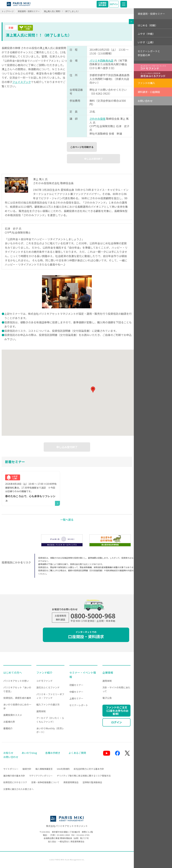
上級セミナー (76, 698)
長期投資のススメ (13, 715)
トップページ (8, 11)
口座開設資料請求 (102, 4)
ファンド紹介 (44, 672)
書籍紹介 (8, 728)
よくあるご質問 (77, 753)
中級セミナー (76, 692)
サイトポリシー (11, 769)
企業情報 (108, 672)
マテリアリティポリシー (41, 776)
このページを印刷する (82, 147)
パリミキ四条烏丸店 (101, 60)
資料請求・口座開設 (149, 92)
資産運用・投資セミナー (29, 11)
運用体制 (41, 711)
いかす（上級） (146, 42)
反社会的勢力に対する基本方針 (89, 769)
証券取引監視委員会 (92, 782)
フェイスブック (22, 82)
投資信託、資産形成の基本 (17, 698)
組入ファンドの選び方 (48, 704)
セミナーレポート (79, 705)
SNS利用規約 (63, 769)
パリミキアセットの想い (16, 681)
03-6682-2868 (63, 835)
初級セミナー (76, 685)
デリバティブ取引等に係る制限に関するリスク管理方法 (84, 776)
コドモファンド (44, 681)
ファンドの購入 (146, 83)
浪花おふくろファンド (48, 687)
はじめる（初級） (148, 25)
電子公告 (107, 698)
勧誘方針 (27, 769)
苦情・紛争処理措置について (45, 782)
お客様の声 (9, 722)
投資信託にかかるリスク (15, 782)
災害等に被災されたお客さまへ (18, 789)
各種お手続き (53, 753)
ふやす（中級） (146, 34)
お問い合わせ (145, 101)
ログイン (114, 4)
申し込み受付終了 (93, 159)
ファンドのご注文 (116, 710)
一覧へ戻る (67, 520)
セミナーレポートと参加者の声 (149, 53)
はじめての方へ (13, 672)
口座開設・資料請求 (86, 635)
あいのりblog (29, 753)
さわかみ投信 (97, 119)
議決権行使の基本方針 (14, 776)
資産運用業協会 (71, 782)
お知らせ (8, 753)
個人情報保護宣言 (44, 769)
